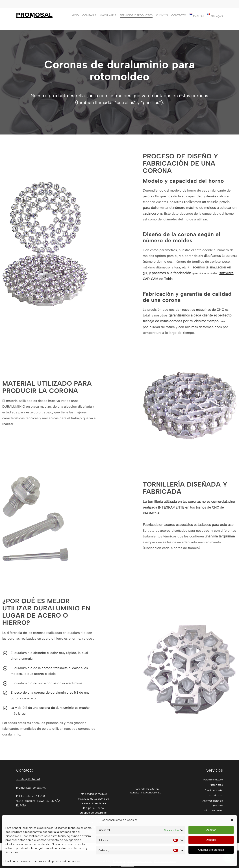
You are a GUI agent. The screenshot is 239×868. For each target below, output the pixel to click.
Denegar (211, 840)
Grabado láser (215, 795)
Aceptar (211, 830)
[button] (232, 820)
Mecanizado (216, 785)
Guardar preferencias (211, 850)
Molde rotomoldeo (213, 780)
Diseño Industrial (214, 790)
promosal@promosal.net (31, 788)
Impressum (75, 861)
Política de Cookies (213, 810)
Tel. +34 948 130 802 (28, 779)
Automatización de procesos (213, 803)
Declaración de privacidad (49, 861)
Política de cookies (18, 861)
